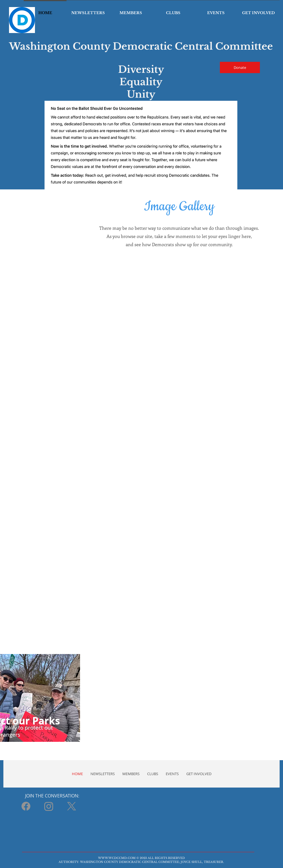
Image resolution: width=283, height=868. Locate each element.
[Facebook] (26, 806)
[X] (72, 806)
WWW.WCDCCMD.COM (117, 858)
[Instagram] (49, 806)
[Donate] (240, 67)
